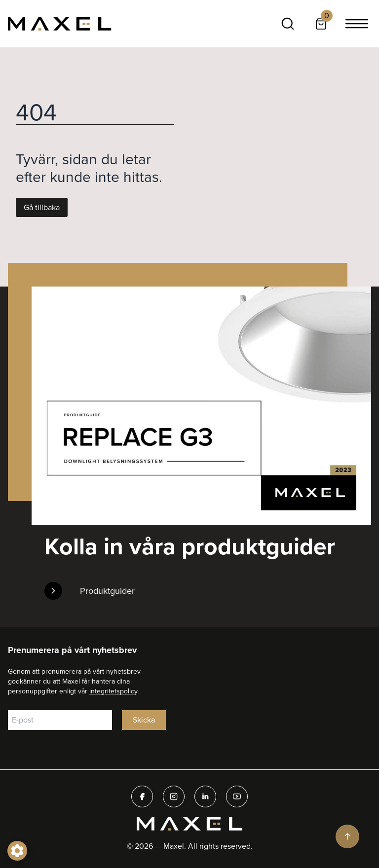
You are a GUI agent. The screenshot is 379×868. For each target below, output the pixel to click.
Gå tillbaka (42, 207)
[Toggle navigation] (357, 24)
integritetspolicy (113, 691)
